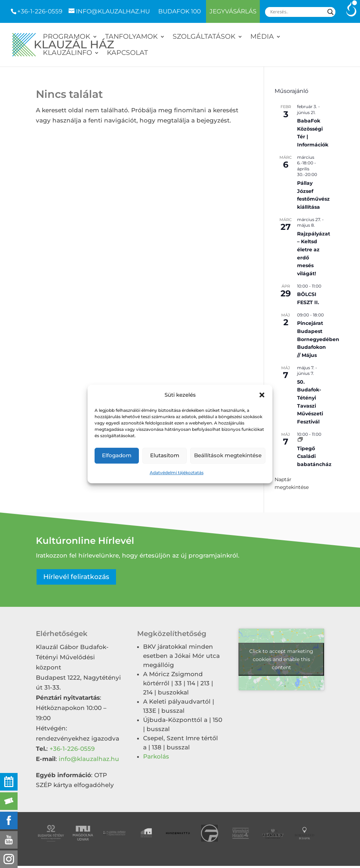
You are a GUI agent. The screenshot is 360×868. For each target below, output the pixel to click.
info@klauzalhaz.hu (89, 759)
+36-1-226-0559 (40, 11)
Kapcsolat (127, 54)
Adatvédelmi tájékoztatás (177, 473)
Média (262, 37)
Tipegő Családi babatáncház (314, 456)
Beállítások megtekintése (228, 456)
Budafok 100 (179, 12)
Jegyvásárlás (233, 11)
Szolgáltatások (204, 37)
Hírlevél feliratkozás (76, 577)
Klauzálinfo (67, 54)
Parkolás (156, 756)
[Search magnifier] (330, 12)
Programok (67, 37)
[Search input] (297, 12)
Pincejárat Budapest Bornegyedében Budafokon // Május (318, 339)
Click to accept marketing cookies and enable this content (281, 659)
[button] (262, 395)
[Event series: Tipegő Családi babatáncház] (300, 440)
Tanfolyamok (131, 37)
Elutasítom (165, 456)
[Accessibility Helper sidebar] (352, 8)
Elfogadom (117, 456)
